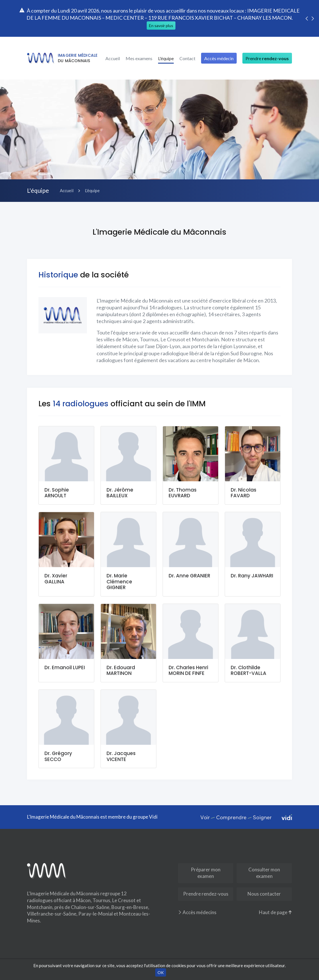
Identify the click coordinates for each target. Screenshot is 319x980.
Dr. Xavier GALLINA (56, 579)
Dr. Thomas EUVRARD (183, 493)
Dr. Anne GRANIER (189, 576)
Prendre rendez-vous (206, 894)
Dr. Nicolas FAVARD (244, 493)
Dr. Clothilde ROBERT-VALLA (249, 670)
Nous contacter (264, 894)
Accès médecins (197, 912)
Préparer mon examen (206, 873)
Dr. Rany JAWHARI (252, 576)
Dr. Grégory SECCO (58, 756)
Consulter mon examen (264, 873)
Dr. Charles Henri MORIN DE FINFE (188, 670)
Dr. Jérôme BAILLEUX (120, 493)
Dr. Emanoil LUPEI (65, 667)
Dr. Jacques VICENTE (121, 756)
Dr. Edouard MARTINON (121, 670)
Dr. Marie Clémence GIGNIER (119, 582)
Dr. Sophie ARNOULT (57, 493)
